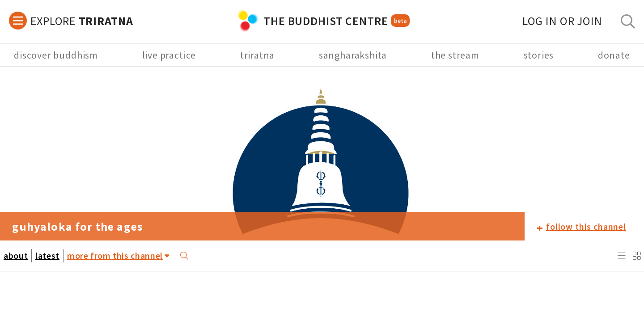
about (16, 255)
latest (47, 255)
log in (562, 21)
